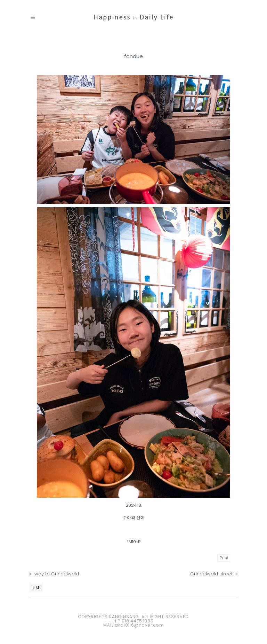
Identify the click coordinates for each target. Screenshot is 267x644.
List (36, 587)
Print (224, 558)
